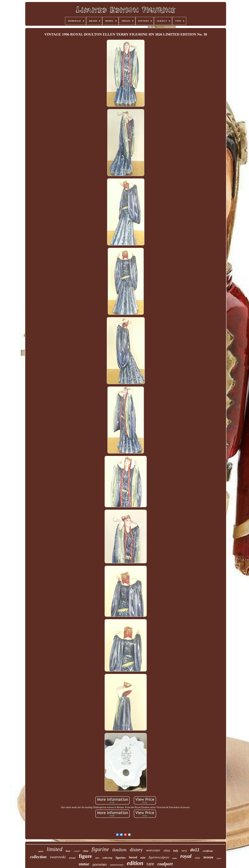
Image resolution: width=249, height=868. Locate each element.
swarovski (58, 857)
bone (68, 851)
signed (219, 858)
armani (72, 858)
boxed (133, 857)
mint (143, 858)
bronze (208, 857)
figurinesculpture (159, 857)
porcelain (100, 864)
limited (54, 849)
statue (84, 864)
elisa (167, 850)
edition (135, 863)
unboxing (107, 858)
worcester (153, 850)
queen (41, 851)
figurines (121, 858)
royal (186, 856)
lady (176, 851)
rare (150, 864)
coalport (165, 864)
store (97, 858)
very (184, 850)
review (198, 858)
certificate (208, 851)
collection (38, 857)
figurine (100, 849)
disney (136, 849)
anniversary (117, 865)
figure (85, 856)
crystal (77, 851)
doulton (119, 850)
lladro (175, 858)
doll (195, 850)
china (86, 851)
